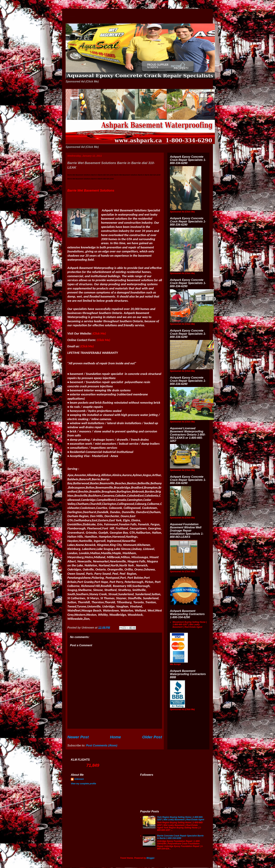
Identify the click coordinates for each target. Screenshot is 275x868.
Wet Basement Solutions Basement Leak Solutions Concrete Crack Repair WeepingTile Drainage (71, 16)
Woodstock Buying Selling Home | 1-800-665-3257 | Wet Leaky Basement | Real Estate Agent (190, 625)
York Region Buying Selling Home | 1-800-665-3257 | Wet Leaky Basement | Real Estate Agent (181, 818)
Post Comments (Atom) (102, 745)
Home (115, 737)
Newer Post (78, 737)
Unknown (79, 779)
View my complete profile (83, 784)
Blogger (151, 858)
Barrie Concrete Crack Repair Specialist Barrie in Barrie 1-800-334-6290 (180, 837)
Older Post (152, 737)
